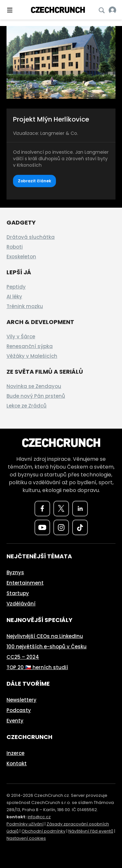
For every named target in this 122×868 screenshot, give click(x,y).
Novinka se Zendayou (34, 386)
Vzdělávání (21, 604)
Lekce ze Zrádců (27, 406)
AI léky (14, 297)
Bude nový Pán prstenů (36, 396)
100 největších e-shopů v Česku (47, 647)
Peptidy (16, 287)
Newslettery (21, 700)
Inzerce (15, 753)
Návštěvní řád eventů (91, 831)
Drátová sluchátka (31, 237)
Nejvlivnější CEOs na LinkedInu (45, 636)
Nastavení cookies (26, 838)
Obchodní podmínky (43, 831)
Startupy (18, 593)
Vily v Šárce (21, 337)
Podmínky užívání (25, 824)
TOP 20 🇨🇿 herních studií (37, 667)
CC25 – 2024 (23, 657)
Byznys (15, 572)
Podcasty (19, 710)
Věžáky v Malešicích (32, 356)
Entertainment (25, 583)
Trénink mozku (25, 306)
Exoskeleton (21, 257)
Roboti (15, 247)
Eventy (15, 721)
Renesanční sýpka (30, 346)
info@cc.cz (39, 817)
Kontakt (17, 764)
